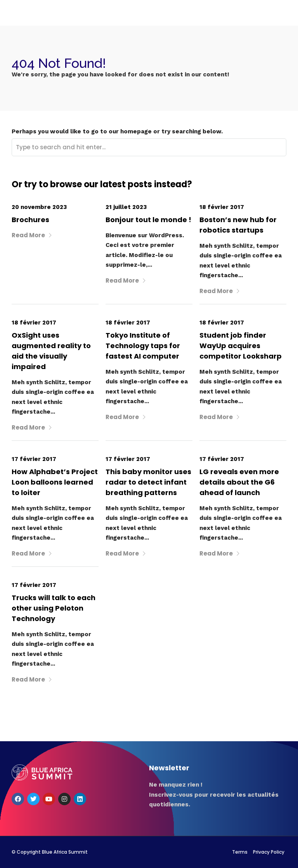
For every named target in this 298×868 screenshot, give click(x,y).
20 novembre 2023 (39, 207)
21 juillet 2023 (126, 207)
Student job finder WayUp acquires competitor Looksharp (241, 346)
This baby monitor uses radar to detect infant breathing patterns (148, 482)
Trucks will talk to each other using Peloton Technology (54, 608)
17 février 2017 (34, 459)
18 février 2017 (222, 207)
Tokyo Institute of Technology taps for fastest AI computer (143, 346)
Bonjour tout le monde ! (148, 220)
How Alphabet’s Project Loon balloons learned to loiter (55, 482)
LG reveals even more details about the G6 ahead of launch (239, 482)
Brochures (30, 220)
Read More (32, 235)
